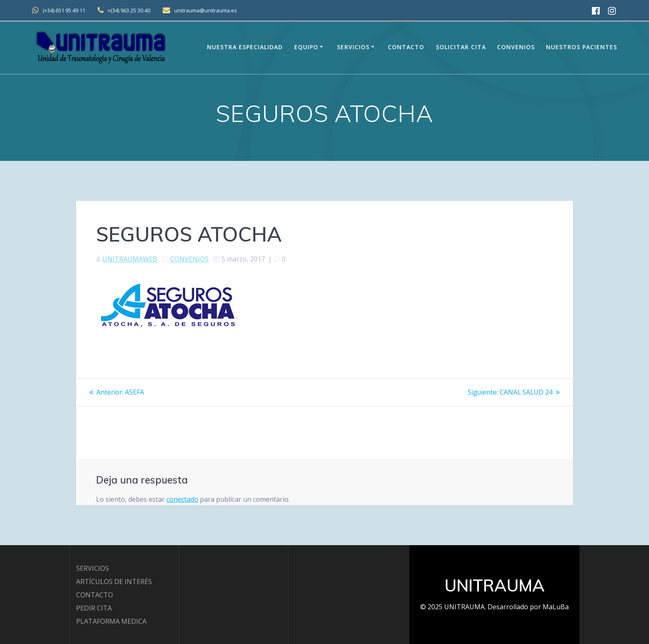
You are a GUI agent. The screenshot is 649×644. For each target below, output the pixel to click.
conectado (182, 499)
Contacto (406, 47)
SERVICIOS (93, 568)
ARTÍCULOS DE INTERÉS (114, 582)
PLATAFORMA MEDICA (111, 621)
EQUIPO (306, 47)
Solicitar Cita (461, 47)
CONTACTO (95, 595)
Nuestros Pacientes (582, 47)
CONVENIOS (189, 259)
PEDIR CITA (94, 608)
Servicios (353, 47)
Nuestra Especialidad (245, 47)
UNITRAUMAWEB (130, 259)
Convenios (516, 47)
